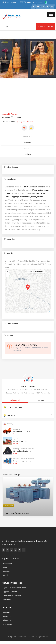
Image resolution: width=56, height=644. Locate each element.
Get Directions (36, 269)
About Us (7, 610)
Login (6, 27)
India (9, 405)
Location (28, 147)
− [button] (8, 273)
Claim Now (28, 413)
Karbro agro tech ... (21, 439)
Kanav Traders (28, 384)
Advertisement (12, 165)
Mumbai (6, 569)
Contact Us (8, 622)
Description (28, 137)
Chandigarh (8, 561)
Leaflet (49, 310)
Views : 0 (30, 122)
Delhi (5, 565)
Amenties (28, 142)
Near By (8, 422)
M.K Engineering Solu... (22, 449)
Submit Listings (45, 27)
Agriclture (17, 427)
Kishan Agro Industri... (22, 429)
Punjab (15, 405)
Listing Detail (15, 398)
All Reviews (7, 618)
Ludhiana (21, 405)
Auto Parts (7, 597)
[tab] (28, 165)
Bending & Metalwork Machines (24, 446)
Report (21, 122)
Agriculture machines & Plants (15, 586)
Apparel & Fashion (10, 114)
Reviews (28, 152)
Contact (41, 398)
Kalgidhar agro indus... (22, 459)
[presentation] (3, 70)
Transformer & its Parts (12, 593)
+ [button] (8, 270)
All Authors (7, 614)
